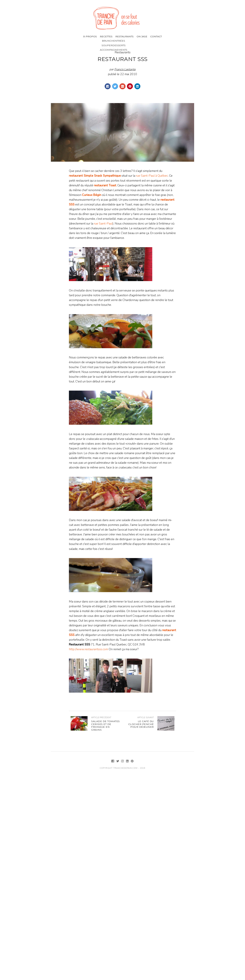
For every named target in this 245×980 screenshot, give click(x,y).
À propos (90, 36)
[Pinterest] (132, 761)
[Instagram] (123, 761)
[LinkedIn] (128, 761)
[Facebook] (113, 761)
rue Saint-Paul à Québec (152, 176)
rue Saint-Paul (103, 223)
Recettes (106, 36)
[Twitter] (118, 761)
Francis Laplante (125, 69)
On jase (142, 36)
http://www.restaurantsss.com (88, 649)
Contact (156, 36)
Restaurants (124, 36)
